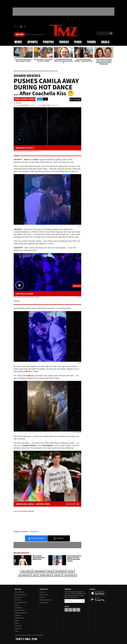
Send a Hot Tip (44, 595)
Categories (18, 615)
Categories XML (19, 618)
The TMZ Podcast (70, 575)
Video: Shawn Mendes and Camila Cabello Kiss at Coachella (26, 297)
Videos (64, 42)
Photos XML (18, 628)
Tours (91, 42)
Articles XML (18, 608)
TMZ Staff (19, 103)
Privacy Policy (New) (21, 595)
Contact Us (43, 592)
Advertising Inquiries (46, 600)
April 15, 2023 (23, 105)
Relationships (60, 571)
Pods (78, 42)
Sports (32, 42)
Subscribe (83, 601)
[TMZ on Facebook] (15, 27)
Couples (71, 571)
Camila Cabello (26, 571)
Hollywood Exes (24, 575)
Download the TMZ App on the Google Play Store (98, 599)
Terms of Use (19, 597)
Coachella (58, 575)
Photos (48, 42)
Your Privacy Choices (21, 602)
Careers (42, 597)
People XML (18, 626)
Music (35, 575)
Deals (105, 42)
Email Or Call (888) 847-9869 (35, 35)
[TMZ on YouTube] (74, 610)
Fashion (50, 571)
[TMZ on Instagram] (25, 27)
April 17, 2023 (46, 105)
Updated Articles (19, 610)
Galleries (17, 621)
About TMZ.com (19, 592)
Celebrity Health (45, 575)
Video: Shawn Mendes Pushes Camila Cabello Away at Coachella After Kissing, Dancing (27, 151)
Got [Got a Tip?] (20, 35)
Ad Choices (18, 600)
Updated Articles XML (21, 613)
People (17, 623)
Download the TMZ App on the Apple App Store (98, 593)
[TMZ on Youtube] (21, 27)
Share (36, 539)
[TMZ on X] (18, 27)
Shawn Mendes (39, 571)
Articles (17, 605)
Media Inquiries (44, 602)
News (18, 42)
